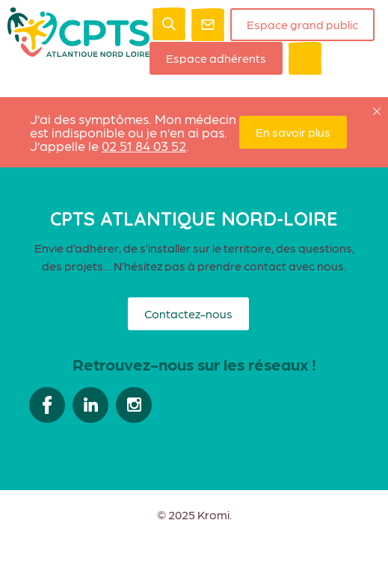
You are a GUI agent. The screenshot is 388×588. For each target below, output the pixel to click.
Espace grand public (302, 24)
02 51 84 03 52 (144, 145)
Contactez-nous (188, 313)
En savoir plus (293, 132)
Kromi (213, 515)
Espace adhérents (216, 58)
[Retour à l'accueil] (78, 52)
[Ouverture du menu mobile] (305, 58)
